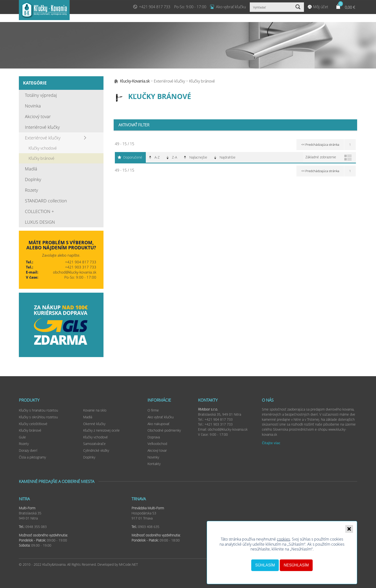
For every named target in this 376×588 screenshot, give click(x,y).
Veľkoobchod (157, 444)
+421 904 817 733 (155, 7)
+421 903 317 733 (81, 267)
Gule (22, 437)
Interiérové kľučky (42, 127)
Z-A (174, 157)
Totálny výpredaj (41, 95)
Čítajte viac (271, 443)
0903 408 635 (149, 527)
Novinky (153, 457)
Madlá (31, 169)
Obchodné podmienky (164, 430)
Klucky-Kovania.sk (135, 81)
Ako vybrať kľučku (231, 7)
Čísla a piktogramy (32, 457)
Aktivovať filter (134, 125)
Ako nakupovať (159, 424)
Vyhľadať (299, 7)
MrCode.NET (128, 564)
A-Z (157, 157)
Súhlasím (265, 565)
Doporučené (133, 157)
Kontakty (154, 464)
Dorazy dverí (28, 450)
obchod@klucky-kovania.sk (75, 272)
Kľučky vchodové (43, 148)
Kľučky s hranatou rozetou (38, 410)
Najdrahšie (228, 157)
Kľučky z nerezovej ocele (101, 430)
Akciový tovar (38, 116)
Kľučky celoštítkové (33, 424)
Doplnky (33, 179)
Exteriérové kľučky (43, 138)
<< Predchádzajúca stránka (320, 145)
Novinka (33, 106)
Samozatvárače (94, 444)
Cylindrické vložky (96, 450)
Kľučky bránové (41, 158)
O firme (153, 410)
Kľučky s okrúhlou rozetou (38, 417)
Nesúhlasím (296, 565)
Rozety (31, 190)
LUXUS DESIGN (40, 222)
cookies (283, 539)
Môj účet (321, 7)
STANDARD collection (46, 201)
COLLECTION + (39, 211)
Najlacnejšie (198, 157)
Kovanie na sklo (95, 410)
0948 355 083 (36, 527)
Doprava (154, 437)
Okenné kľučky (94, 424)
